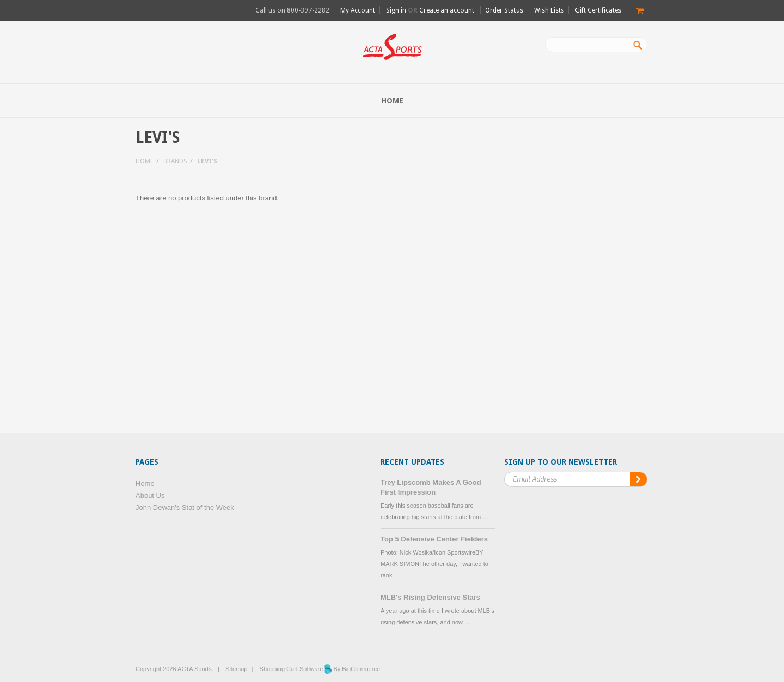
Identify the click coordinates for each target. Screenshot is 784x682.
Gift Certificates (598, 10)
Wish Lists (549, 10)
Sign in (396, 10)
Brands (175, 161)
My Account (358, 10)
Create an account (447, 10)
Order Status (504, 10)
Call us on (292, 10)
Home (145, 161)
